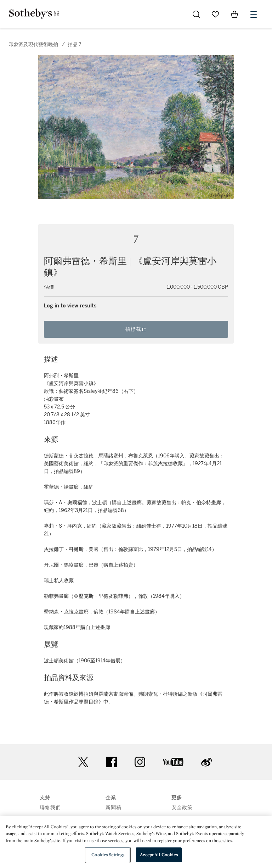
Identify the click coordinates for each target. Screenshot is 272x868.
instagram (140, 762)
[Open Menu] (254, 15)
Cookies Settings (108, 855)
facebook (112, 762)
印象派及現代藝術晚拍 (33, 44)
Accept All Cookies (159, 855)
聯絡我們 (50, 808)
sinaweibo (206, 762)
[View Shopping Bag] (234, 14)
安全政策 (182, 808)
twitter (83, 762)
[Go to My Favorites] (215, 14)
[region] (136, 842)
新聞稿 (114, 808)
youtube (173, 762)
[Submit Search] (196, 14)
